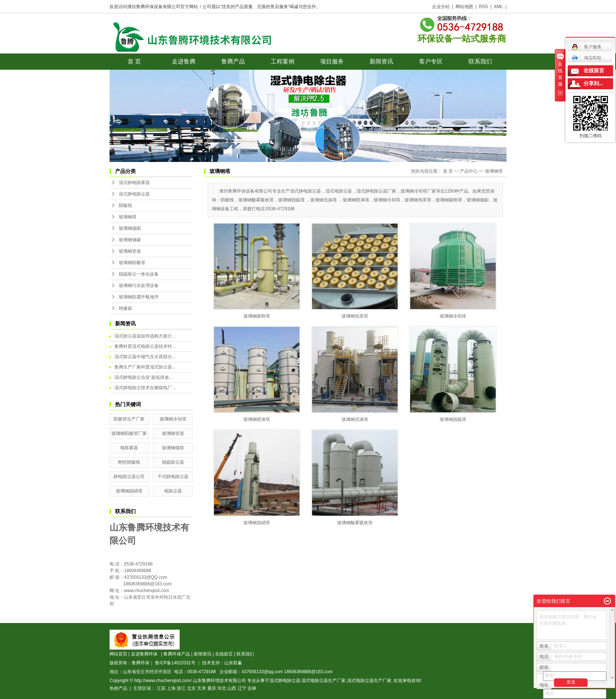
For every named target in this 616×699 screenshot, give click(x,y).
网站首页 (118, 654)
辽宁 (242, 688)
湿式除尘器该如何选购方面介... (145, 336)
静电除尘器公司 (129, 477)
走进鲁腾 (184, 61)
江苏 (161, 688)
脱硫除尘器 (173, 462)
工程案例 (283, 61)
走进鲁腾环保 (146, 654)
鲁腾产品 (233, 61)
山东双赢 (233, 663)
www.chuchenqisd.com (146, 591)
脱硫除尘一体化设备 (139, 274)
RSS (483, 7)
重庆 (212, 688)
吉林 (252, 688)
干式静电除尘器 (173, 477)
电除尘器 (173, 491)
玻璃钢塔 (128, 217)
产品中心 (469, 171)
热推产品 (118, 688)
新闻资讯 (381, 61)
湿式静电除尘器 (134, 194)
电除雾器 (129, 448)
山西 (232, 688)
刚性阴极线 (129, 462)
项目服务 (332, 61)
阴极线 (125, 205)
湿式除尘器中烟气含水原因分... (145, 357)
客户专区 (431, 61)
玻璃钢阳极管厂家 (129, 433)
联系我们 (480, 61)
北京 (191, 688)
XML (499, 7)
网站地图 (464, 7)
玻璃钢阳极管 (132, 263)
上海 (171, 688)
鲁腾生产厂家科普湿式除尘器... (145, 367)
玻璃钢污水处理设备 (139, 286)
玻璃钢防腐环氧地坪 (139, 297)
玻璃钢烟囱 (130, 228)
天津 (201, 688)
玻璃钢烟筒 (173, 448)
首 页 (134, 61)
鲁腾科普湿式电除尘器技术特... (145, 346)
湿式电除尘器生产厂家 (323, 681)
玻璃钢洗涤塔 (355, 419)
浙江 (181, 688)
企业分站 (441, 7)
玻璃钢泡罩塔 (355, 316)
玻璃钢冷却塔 (173, 419)
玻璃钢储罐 (130, 240)
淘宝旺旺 (587, 58)
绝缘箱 (125, 308)
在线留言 (224, 654)
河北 (222, 688)
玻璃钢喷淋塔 (257, 419)
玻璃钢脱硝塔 (129, 491)
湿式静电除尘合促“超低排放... (143, 377)
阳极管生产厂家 (129, 419)
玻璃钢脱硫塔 (453, 419)
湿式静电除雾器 (134, 183)
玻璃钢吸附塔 (257, 316)
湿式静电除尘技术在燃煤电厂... (145, 388)
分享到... (593, 84)
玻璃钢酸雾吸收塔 (355, 523)
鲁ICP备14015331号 (175, 663)
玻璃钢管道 (130, 251)
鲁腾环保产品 (177, 654)
